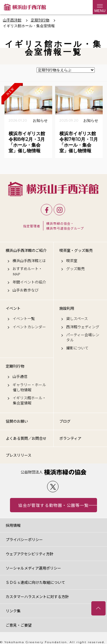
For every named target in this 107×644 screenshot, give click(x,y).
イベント (13, 308)
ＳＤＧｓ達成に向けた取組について (35, 582)
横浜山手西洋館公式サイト (25, 7)
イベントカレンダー (29, 327)
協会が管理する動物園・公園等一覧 (53, 505)
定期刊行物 (15, 366)
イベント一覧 (24, 319)
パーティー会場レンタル (83, 337)
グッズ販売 (75, 269)
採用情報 (13, 525)
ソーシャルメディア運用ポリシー (33, 568)
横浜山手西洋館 (53, 189)
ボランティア (70, 438)
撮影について (77, 348)
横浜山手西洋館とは (29, 261)
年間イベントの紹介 (29, 282)
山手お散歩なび (26, 290)
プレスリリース (19, 455)
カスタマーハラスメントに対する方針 (37, 597)
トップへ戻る (98, 608)
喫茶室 (72, 261)
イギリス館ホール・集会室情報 (29, 400)
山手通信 (20, 376)
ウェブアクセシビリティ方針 (30, 554)
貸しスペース (77, 319)
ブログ (65, 421)
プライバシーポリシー (24, 539)
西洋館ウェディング (83, 327)
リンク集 (13, 611)
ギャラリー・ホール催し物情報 (29, 387)
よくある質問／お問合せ (26, 438)
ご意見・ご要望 (19, 625)
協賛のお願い (17, 421)
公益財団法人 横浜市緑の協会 (53, 472)
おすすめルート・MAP (27, 271)
